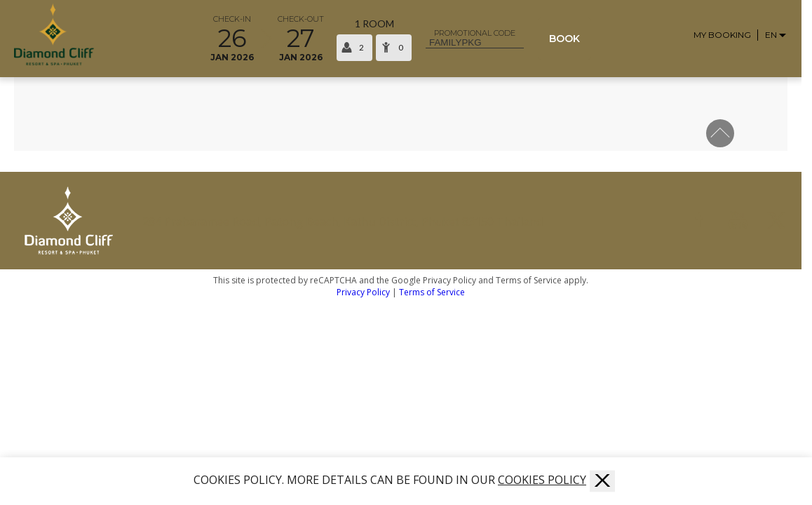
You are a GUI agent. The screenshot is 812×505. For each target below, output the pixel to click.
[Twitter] (777, 221)
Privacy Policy (363, 292)
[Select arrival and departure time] (266, 39)
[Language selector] (776, 35)
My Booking (722, 35)
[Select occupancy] (374, 39)
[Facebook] (699, 221)
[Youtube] (738, 221)
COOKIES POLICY (542, 480)
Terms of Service (432, 292)
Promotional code (475, 33)
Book (564, 39)
